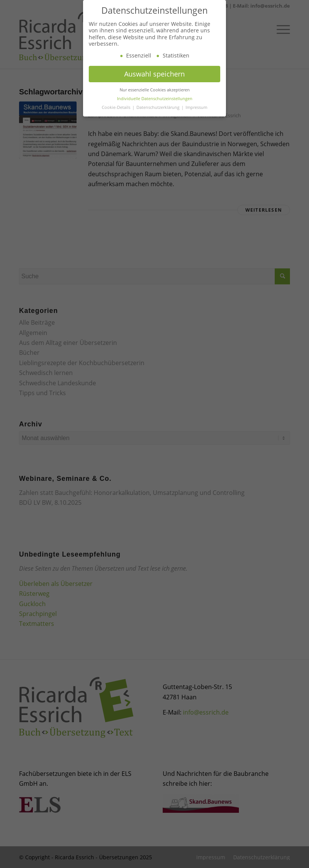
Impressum (196, 115)
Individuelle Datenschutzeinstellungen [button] (155, 106)
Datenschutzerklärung (159, 115)
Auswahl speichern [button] (154, 82)
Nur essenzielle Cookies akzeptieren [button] (155, 97)
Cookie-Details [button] (117, 115)
